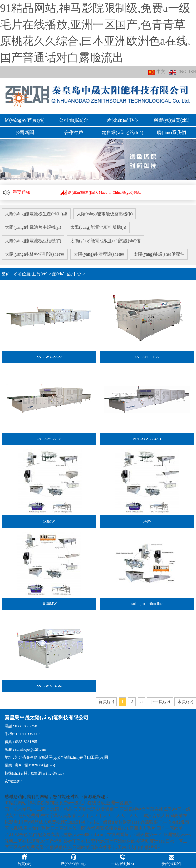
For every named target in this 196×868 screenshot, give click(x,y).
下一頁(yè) (160, 698)
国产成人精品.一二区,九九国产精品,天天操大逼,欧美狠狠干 (61, 806)
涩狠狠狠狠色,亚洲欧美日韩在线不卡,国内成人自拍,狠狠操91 (104, 844)
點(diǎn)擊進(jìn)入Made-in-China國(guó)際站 (100, 191)
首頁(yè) (106, 698)
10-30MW (49, 600)
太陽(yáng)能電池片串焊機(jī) (33, 226)
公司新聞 (25, 132)
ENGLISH (183, 72)
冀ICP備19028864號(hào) (35, 762)
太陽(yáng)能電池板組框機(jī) (33, 238)
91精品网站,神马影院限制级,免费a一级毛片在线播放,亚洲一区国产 (69, 800)
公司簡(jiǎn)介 (74, 120)
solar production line (147, 600)
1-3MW (49, 518)
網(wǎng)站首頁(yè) (25, 120)
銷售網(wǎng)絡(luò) (122, 132)
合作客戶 (74, 132)
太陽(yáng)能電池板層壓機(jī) (105, 212)
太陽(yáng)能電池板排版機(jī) (99, 226)
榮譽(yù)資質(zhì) (171, 120)
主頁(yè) (39, 271)
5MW (147, 518)
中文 (157, 72)
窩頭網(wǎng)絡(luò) (47, 770)
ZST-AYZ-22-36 (49, 436)
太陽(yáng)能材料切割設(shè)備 (35, 251)
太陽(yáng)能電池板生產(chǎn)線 (36, 212)
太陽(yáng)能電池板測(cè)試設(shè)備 (106, 238)
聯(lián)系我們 (171, 132)
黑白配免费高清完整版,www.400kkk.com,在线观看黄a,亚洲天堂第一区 (95, 832)
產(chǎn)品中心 (123, 120)
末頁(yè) (185, 698)
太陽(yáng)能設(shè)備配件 (161, 251)
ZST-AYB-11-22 (147, 354)
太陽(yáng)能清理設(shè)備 (100, 251)
